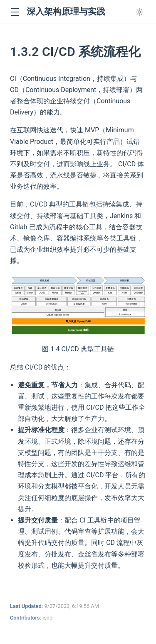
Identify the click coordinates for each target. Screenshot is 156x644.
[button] (15, 12)
